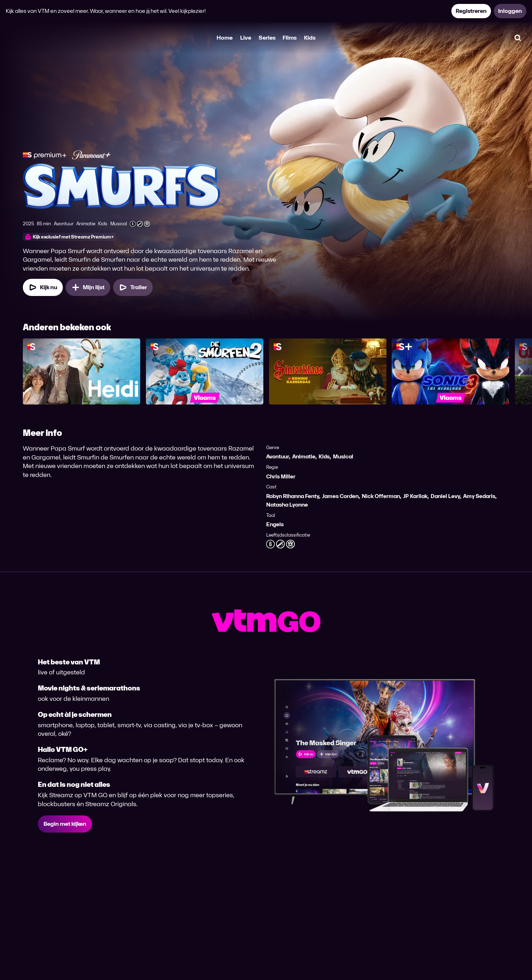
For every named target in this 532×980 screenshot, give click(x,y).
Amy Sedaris (479, 496)
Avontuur (278, 456)
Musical (343, 456)
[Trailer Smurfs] (133, 287)
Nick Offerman (381, 496)
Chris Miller (281, 476)
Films (290, 38)
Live (246, 38)
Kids (310, 38)
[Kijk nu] (43, 287)
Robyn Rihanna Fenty (293, 496)
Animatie (304, 456)
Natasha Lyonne (287, 505)
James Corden (340, 496)
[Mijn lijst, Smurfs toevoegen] (88, 287)
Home (225, 38)
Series (267, 38)
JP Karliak (415, 496)
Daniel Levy (445, 496)
